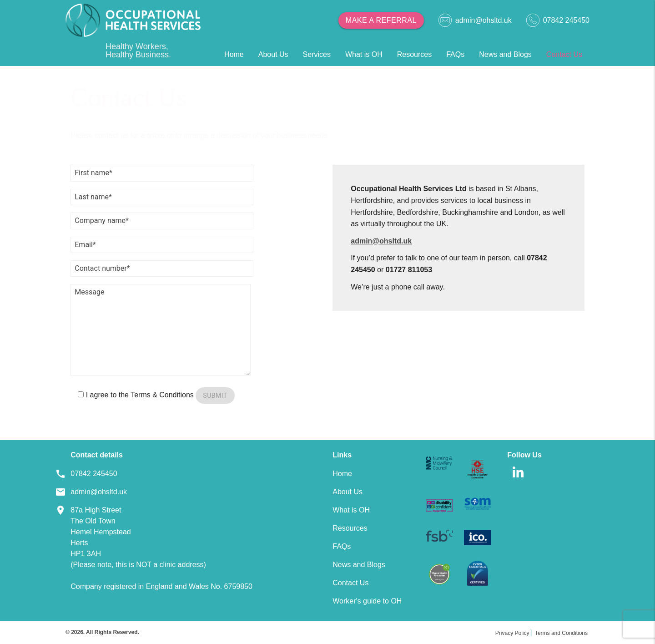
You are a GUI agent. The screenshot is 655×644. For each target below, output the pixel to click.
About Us (273, 54)
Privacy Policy (512, 633)
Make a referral (381, 20)
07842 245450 (558, 20)
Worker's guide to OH (367, 601)
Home (234, 54)
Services (317, 54)
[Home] (133, 20)
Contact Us (564, 54)
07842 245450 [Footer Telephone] (94, 474)
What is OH (364, 54)
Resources (414, 54)
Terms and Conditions (561, 633)
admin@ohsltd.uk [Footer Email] (99, 492)
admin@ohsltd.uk (475, 20)
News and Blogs (505, 54)
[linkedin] (518, 480)
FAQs (455, 54)
